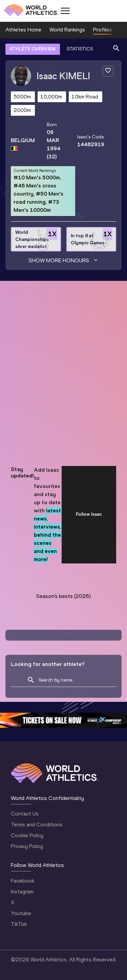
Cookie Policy (27, 835)
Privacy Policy (27, 846)
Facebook (23, 881)
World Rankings (67, 30)
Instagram (22, 892)
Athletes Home (23, 30)
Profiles (102, 30)
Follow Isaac (89, 514)
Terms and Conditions (37, 825)
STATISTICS (80, 49)
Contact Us (25, 814)
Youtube (21, 913)
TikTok (19, 924)
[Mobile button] (65, 11)
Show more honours (64, 261)
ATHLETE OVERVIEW (33, 49)
